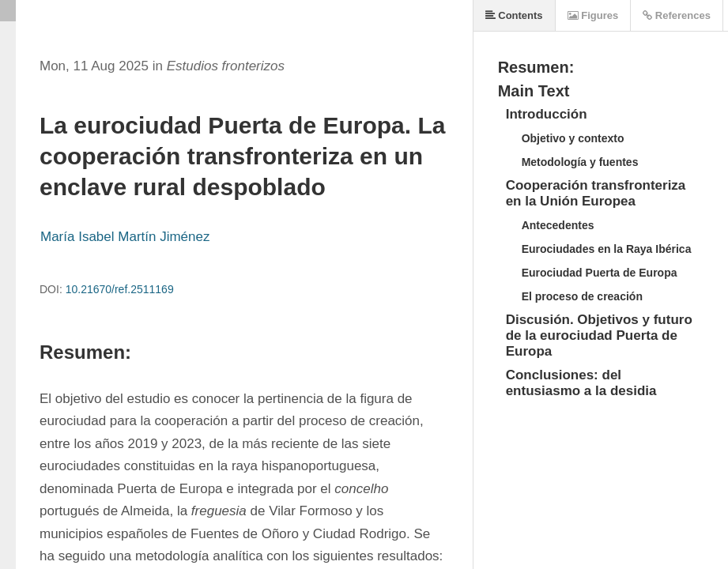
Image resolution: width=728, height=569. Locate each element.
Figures (593, 15)
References (677, 15)
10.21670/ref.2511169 (120, 289)
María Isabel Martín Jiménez (125, 237)
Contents (514, 15)
